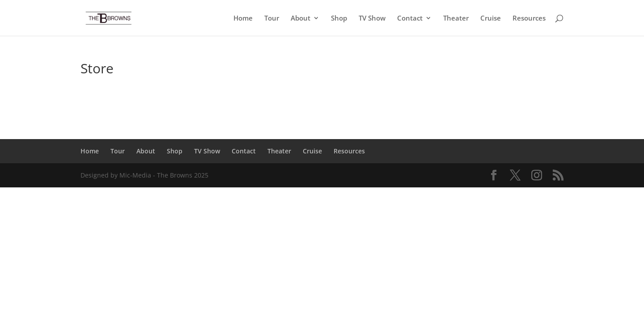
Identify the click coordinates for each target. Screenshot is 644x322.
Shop (339, 19)
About (301, 19)
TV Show (372, 19)
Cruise (491, 19)
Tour (272, 19)
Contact (410, 19)
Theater (456, 19)
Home (243, 19)
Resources (529, 19)
